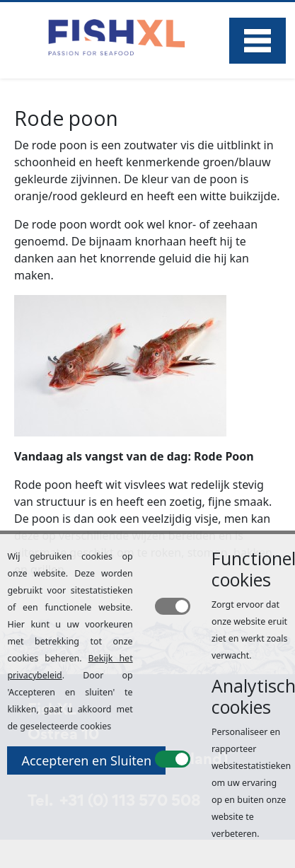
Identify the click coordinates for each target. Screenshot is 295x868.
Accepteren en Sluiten (86, 760)
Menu (258, 41)
